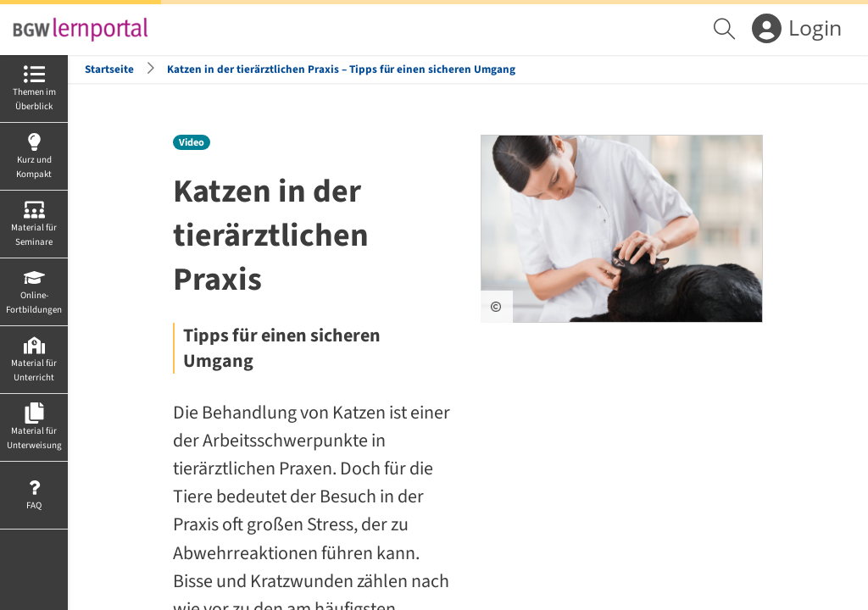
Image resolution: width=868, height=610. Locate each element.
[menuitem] (726, 30)
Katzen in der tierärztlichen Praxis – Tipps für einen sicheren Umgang (341, 69)
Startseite (109, 69)
